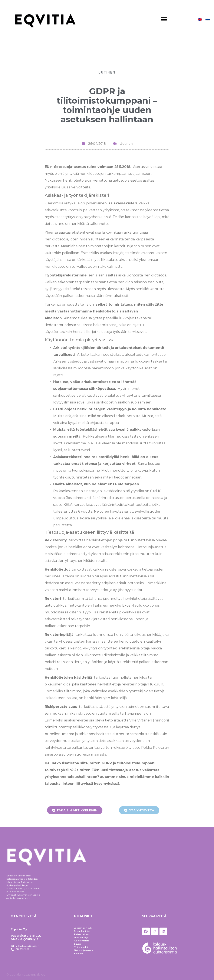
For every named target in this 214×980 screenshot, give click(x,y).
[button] (164, 20)
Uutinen (107, 72)
